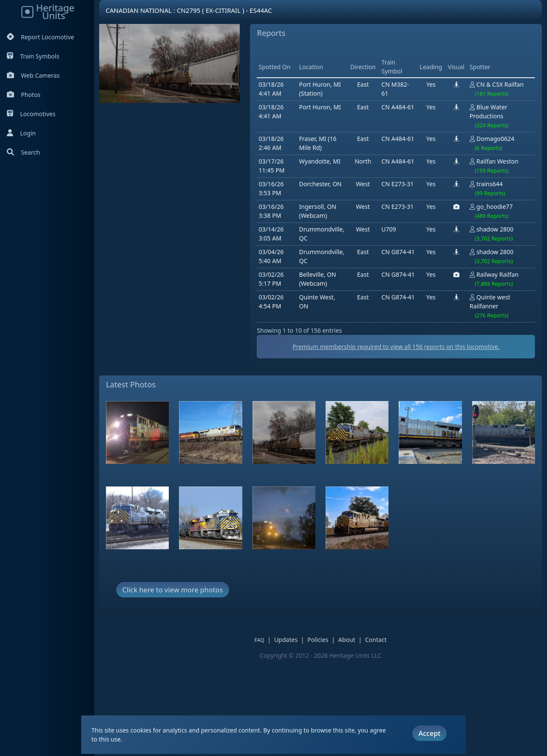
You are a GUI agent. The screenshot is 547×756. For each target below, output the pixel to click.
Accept (429, 733)
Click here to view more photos (173, 685)
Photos (24, 95)
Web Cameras (33, 75)
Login (21, 133)
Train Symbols (33, 56)
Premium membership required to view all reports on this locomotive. (321, 442)
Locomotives (31, 114)
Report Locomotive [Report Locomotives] (40, 37)
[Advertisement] (262, 191)
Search (23, 152)
